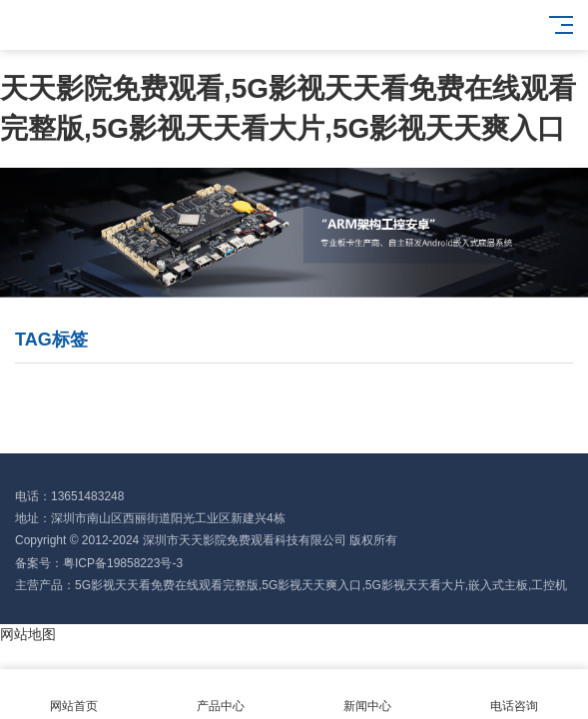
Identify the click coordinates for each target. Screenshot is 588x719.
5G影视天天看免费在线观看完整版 (167, 585)
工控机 (549, 585)
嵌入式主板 (498, 585)
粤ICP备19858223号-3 (123, 563)
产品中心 (220, 695)
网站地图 (28, 634)
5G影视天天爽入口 (311, 585)
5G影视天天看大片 (415, 585)
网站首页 (73, 695)
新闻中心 (368, 695)
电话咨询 (515, 695)
